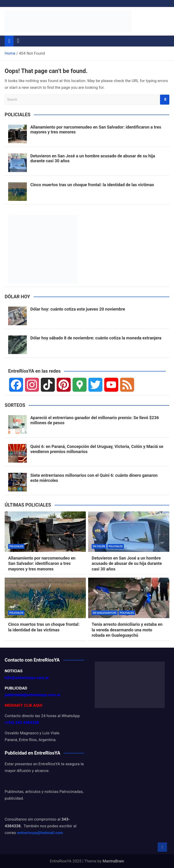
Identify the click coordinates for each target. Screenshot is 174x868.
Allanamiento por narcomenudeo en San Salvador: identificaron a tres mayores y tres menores (42, 563)
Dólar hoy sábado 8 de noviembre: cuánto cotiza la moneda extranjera (96, 338)
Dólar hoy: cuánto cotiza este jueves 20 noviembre (78, 309)
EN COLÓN (99, 546)
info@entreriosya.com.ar (27, 678)
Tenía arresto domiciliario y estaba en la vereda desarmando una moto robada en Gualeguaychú (127, 630)
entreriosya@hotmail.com (40, 833)
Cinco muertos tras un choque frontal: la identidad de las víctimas (92, 185)
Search (165, 100)
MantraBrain (113, 861)
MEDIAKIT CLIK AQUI (23, 705)
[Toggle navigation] (18, 41)
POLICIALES (16, 546)
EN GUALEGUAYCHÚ (105, 613)
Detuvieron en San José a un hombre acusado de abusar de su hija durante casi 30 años (127, 563)
